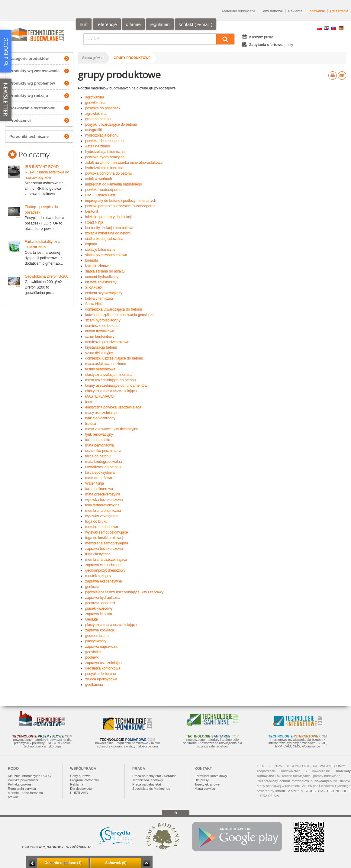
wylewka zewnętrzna (102, 516)
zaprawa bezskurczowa (104, 549)
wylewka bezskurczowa (104, 500)
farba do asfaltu (98, 440)
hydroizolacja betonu (102, 135)
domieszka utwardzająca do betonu (114, 309)
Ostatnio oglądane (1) (63, 863)
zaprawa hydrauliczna (103, 598)
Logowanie (316, 11)
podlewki (92, 657)
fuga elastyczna (98, 554)
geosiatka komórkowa (103, 668)
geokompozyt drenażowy (105, 570)
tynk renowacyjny (99, 434)
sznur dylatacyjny (99, 353)
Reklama (295, 11)
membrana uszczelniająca (106, 560)
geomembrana (97, 636)
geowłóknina (95, 103)
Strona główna (93, 58)
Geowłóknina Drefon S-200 (47, 276)
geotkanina (94, 685)
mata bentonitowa (100, 445)
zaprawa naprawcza (101, 647)
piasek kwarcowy (99, 608)
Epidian (91, 424)
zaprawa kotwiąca (100, 630)
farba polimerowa (99, 489)
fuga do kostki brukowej (104, 538)
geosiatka (93, 652)
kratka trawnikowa (100, 331)
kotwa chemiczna (99, 298)
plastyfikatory (96, 641)
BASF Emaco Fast (100, 195)
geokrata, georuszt (100, 603)
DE (341, 28)
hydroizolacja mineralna (104, 168)
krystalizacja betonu (101, 347)
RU (334, 28)
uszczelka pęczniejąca (103, 451)
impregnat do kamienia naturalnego (114, 184)
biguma (91, 244)
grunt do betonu (98, 119)
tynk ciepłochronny (100, 418)
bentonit (92, 211)
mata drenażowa (99, 478)
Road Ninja (94, 222)
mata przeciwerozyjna (103, 494)
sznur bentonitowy (100, 337)
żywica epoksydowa (101, 679)
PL (319, 28)
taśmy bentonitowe (100, 369)
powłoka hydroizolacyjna (105, 157)
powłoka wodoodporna (103, 190)
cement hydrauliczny (102, 277)
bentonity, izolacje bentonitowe (110, 228)
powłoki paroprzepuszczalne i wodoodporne (120, 206)
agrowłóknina (96, 114)
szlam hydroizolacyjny (103, 320)
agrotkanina (95, 97)
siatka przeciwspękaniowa (106, 255)
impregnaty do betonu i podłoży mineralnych (121, 201)
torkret (90, 402)
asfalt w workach (99, 179)
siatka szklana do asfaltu (105, 271)
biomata (92, 260)
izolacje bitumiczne (100, 250)
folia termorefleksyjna (102, 505)
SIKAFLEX (94, 288)
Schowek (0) (116, 863)
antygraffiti (93, 130)
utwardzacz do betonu (103, 467)
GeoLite (92, 619)
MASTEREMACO (99, 396)
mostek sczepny (98, 576)
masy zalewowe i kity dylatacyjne (112, 429)
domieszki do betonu (102, 326)
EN (327, 28)
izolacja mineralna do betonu (108, 233)
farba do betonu (98, 456)
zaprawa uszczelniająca (104, 663)
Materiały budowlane (239, 11)
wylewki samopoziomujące (106, 532)
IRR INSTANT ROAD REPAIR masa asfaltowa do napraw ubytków (47, 172)
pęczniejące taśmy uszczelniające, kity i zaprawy (124, 592)
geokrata (92, 587)
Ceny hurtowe (272, 11)
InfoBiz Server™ (287, 791)
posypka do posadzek (103, 108)
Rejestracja (339, 11)
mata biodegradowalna (103, 462)
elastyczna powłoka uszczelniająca (113, 407)
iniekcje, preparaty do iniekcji (108, 217)
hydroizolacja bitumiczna (105, 152)
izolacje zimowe (98, 266)
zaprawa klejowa (99, 614)
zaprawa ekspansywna (103, 581)
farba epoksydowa (100, 473)
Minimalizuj (32, 863)
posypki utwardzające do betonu (111, 124)
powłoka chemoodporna (104, 141)
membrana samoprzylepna (107, 543)
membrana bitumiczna (103, 511)
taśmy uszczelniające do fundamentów (116, 386)
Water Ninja (95, 483)
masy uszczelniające (102, 413)
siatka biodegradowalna (104, 239)
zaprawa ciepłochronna (104, 565)
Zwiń (146, 863)
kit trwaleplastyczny (101, 282)
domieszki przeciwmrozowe (107, 342)
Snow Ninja (94, 304)
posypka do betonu (100, 674)
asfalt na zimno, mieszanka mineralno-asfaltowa (124, 163)
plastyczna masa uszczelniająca (111, 625)
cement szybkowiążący (104, 293)
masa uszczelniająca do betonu (110, 380)
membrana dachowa (102, 527)
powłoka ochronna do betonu (108, 173)
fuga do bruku (96, 521)
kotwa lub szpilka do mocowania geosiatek (119, 315)
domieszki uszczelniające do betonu (114, 358)
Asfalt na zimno (98, 146)
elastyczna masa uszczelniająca (111, 391)
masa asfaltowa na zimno (106, 364)
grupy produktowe (132, 58)
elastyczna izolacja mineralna (109, 375)
